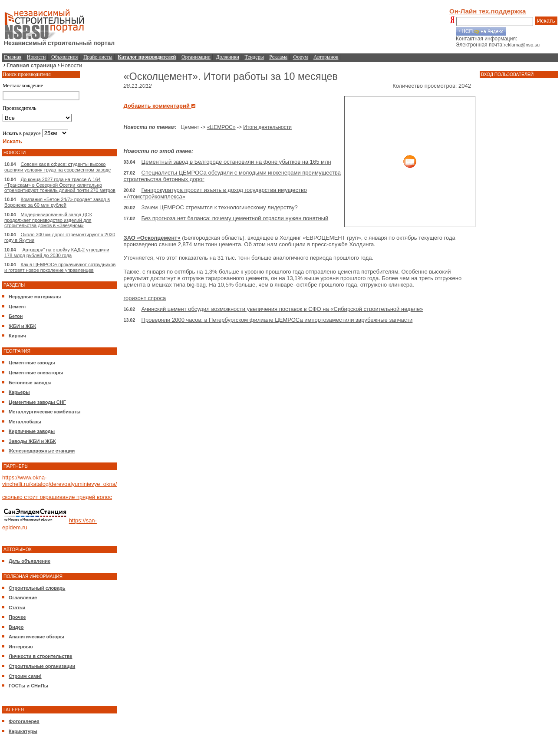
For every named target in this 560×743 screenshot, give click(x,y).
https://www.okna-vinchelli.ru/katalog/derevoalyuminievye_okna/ (59, 481)
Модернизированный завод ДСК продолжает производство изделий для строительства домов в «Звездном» (48, 220)
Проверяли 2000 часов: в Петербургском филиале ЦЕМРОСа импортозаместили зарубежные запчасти (277, 320)
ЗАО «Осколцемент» (152, 238)
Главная (13, 57)
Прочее (17, 617)
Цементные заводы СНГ (37, 402)
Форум (301, 57)
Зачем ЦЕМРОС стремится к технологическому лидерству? (220, 207)
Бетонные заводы (30, 383)
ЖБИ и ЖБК (22, 326)
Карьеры (19, 392)
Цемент (17, 307)
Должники (228, 57)
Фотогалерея (24, 721)
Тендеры (254, 57)
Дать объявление (30, 561)
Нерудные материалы (35, 297)
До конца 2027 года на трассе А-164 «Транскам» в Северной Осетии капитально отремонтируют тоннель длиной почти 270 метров (60, 185)
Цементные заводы (32, 363)
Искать (546, 21)
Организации (196, 57)
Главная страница (31, 65)
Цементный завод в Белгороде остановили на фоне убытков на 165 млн (236, 162)
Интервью (21, 647)
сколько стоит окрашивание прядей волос (57, 497)
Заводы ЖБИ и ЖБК (32, 441)
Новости (36, 57)
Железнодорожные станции (42, 451)
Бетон (16, 316)
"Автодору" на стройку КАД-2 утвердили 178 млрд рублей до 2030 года (57, 253)
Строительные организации (42, 666)
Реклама (278, 57)
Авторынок (326, 57)
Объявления (64, 57)
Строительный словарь (37, 588)
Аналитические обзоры (36, 637)
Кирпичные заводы (32, 431)
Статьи (17, 608)
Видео (16, 627)
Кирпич (17, 336)
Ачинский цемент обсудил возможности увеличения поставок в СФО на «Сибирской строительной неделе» (282, 309)
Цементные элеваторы (36, 373)
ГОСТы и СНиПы (28, 686)
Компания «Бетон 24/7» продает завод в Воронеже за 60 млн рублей (57, 202)
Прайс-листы (98, 57)
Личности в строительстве (40, 656)
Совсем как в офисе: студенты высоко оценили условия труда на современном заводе (58, 167)
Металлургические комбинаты (44, 412)
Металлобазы (25, 422)
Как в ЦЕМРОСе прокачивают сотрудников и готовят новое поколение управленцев (60, 267)
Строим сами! (25, 676)
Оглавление (23, 598)
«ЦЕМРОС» (221, 127)
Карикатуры (23, 731)
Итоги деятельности (267, 127)
